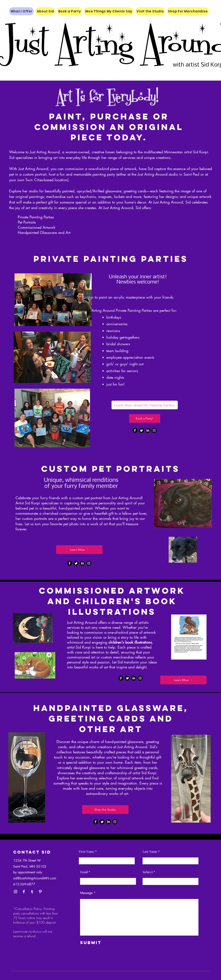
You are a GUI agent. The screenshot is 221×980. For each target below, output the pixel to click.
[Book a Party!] (145, 418)
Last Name (150, 852)
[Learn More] (79, 550)
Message (86, 893)
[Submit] (99, 943)
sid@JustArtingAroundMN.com (35, 878)
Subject (148, 872)
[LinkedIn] (148, 430)
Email (84, 872)
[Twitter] (141, 430)
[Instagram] (154, 430)
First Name (87, 852)
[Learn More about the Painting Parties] (145, 405)
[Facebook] (135, 430)
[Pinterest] (40, 892)
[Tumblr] (32, 892)
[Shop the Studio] (105, 810)
